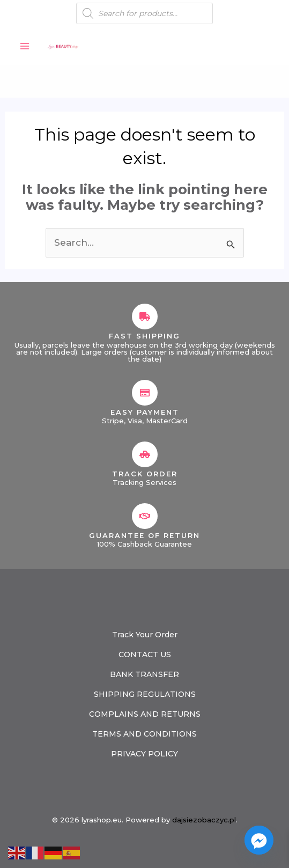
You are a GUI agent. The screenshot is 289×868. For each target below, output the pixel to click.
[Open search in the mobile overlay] (144, 13)
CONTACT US (145, 654)
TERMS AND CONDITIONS (144, 734)
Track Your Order (145, 635)
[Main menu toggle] (25, 46)
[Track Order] (145, 454)
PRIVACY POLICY (144, 754)
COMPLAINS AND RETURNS (145, 714)
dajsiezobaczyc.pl (204, 820)
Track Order (145, 474)
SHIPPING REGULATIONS (145, 694)
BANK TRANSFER (144, 674)
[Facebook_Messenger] (259, 840)
